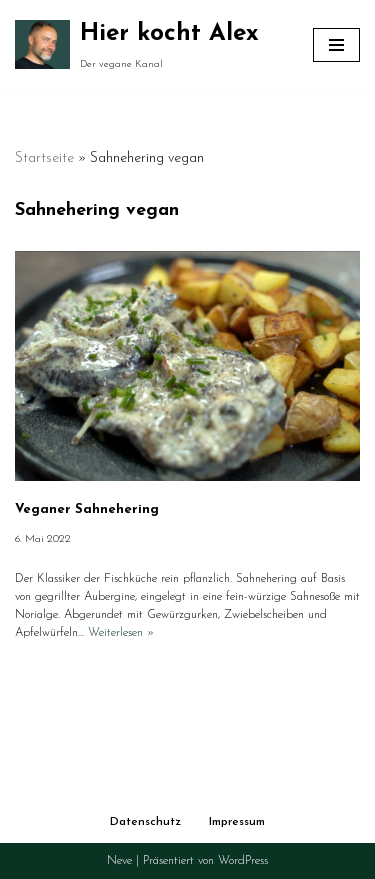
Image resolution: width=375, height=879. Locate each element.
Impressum (237, 822)
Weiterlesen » (121, 633)
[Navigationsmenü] (336, 45)
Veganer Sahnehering (87, 509)
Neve (119, 861)
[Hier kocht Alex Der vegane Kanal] (137, 44)
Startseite (44, 158)
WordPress (243, 861)
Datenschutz (145, 822)
